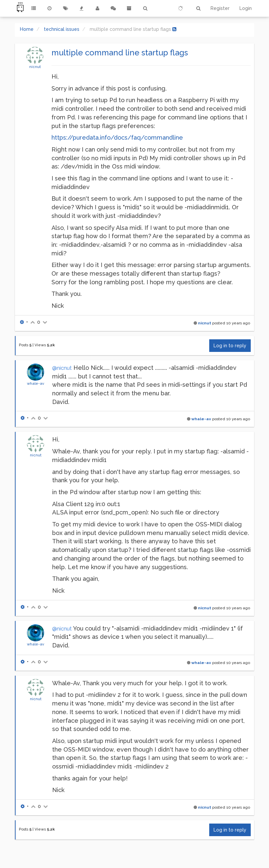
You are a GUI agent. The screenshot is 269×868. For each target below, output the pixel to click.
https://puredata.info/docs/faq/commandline (117, 137)
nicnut (35, 67)
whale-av (36, 383)
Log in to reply (230, 346)
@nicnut (62, 368)
